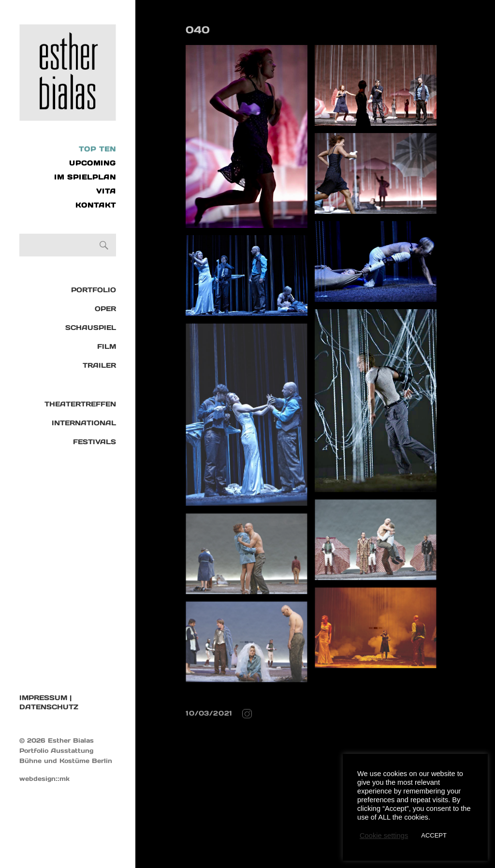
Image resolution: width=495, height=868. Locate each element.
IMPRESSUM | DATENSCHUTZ (49, 702)
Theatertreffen (80, 404)
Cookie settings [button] (384, 836)
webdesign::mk (44, 779)
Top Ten (97, 149)
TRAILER (99, 365)
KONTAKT (96, 205)
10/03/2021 (209, 713)
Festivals (95, 442)
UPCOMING (93, 163)
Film (107, 346)
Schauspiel (91, 328)
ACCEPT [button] (434, 835)
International (84, 423)
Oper (105, 309)
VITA (106, 191)
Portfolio (94, 290)
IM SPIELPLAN (85, 177)
